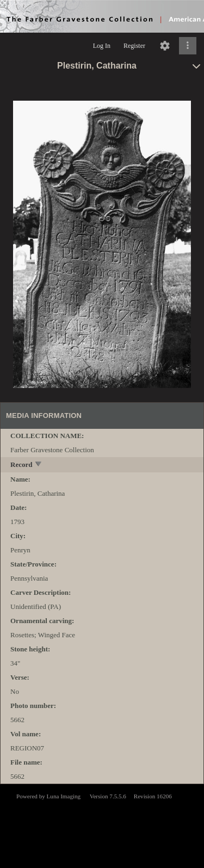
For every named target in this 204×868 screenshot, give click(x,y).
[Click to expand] (188, 46)
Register (134, 46)
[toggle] (39, 465)
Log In (102, 46)
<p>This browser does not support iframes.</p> (102, 825)
